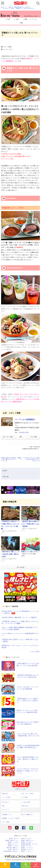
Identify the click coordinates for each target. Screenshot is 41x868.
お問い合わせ (25, 806)
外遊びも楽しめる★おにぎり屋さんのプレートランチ (9, 459)
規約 (3, 806)
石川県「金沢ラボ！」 (14, 849)
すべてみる (21, 567)
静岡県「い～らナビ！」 (28, 848)
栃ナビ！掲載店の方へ (27, 815)
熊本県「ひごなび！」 (27, 839)
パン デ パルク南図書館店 (25, 420)
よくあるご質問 (26, 802)
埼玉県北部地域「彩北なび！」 (11, 851)
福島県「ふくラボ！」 (14, 842)
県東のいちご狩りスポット (31, 552)
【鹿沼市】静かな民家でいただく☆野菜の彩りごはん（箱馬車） (31, 524)
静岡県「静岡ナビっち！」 (13, 840)
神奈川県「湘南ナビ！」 (13, 848)
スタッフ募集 (6, 822)
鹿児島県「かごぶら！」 (28, 849)
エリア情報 (26, 865)
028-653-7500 (24, 432)
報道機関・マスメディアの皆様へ (11, 818)
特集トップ (21, 459)
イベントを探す (15, 865)
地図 (21, 437)
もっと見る (35, 651)
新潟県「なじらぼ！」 (27, 842)
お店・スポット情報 (8, 437)
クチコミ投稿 (33, 437)
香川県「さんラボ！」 (27, 846)
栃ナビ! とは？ (21, 789)
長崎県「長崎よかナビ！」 (28, 840)
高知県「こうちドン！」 (28, 851)
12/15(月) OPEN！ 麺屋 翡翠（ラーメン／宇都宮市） (20, 617)
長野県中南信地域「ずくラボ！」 (30, 844)
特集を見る (36, 865)
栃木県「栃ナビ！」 (14, 839)
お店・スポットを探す (5, 865)
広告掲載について (7, 815)
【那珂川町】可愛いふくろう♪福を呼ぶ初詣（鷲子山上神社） (10, 554)
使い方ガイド (6, 802)
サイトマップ (6, 810)
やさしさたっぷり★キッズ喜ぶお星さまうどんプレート (32, 459)
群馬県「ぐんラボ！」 (14, 846)
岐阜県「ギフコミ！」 (14, 844)
